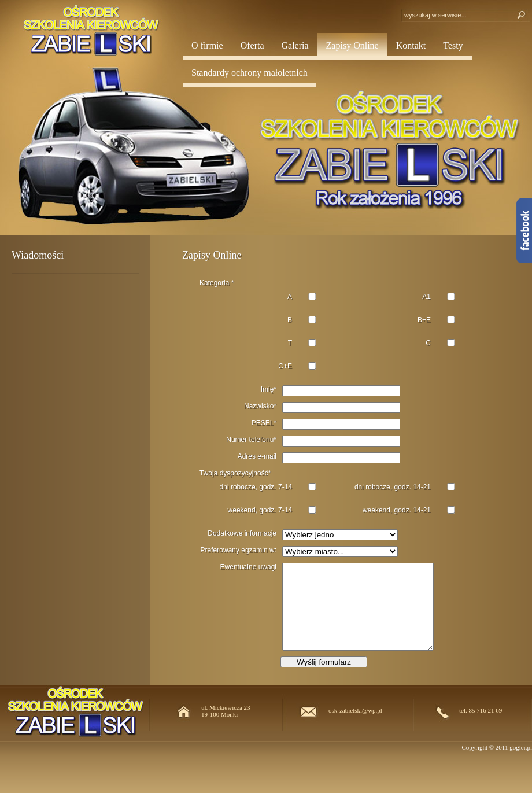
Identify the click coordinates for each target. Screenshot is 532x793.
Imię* (269, 389)
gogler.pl (521, 747)
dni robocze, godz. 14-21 (393, 487)
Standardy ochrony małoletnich (250, 73)
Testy (453, 45)
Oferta (252, 45)
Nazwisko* (260, 406)
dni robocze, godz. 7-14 (256, 487)
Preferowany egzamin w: (239, 550)
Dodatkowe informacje (242, 533)
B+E (424, 320)
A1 (426, 297)
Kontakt (411, 45)
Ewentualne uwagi (248, 567)
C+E (285, 366)
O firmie (207, 45)
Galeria (295, 45)
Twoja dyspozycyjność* (235, 473)
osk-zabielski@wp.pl (355, 710)
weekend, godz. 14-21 (397, 510)
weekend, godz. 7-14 (260, 510)
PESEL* (264, 423)
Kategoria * (217, 283)
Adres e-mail (257, 456)
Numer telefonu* (251, 440)
